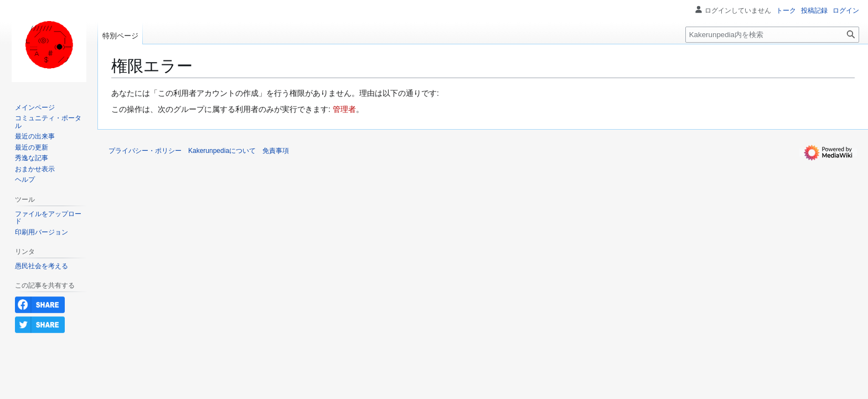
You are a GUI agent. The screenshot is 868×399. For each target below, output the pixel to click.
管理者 (344, 109)
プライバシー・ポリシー (145, 151)
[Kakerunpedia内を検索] (772, 35)
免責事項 (276, 151)
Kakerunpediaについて (222, 151)
